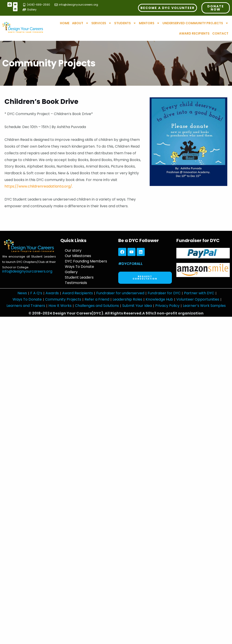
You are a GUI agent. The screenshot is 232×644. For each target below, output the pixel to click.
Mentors (149, 23)
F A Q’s (36, 293)
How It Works (60, 306)
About (80, 23)
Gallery (71, 272)
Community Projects (63, 299)
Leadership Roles (127, 299)
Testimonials (76, 283)
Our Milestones (78, 256)
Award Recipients (194, 33)
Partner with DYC (199, 293)
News (22, 293)
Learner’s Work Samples (204, 306)
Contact (220, 33)
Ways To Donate (79, 267)
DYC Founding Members (86, 261)
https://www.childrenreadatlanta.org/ (38, 186)
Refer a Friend (97, 299)
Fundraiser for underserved (120, 293)
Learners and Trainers (26, 306)
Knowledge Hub (159, 299)
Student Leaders (79, 277)
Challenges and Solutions (97, 306)
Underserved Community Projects (195, 23)
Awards (52, 293)
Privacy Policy (167, 306)
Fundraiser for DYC (164, 293)
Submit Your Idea (137, 306)
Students (125, 23)
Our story (73, 250)
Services (101, 23)
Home (65, 23)
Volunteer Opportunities (198, 299)
